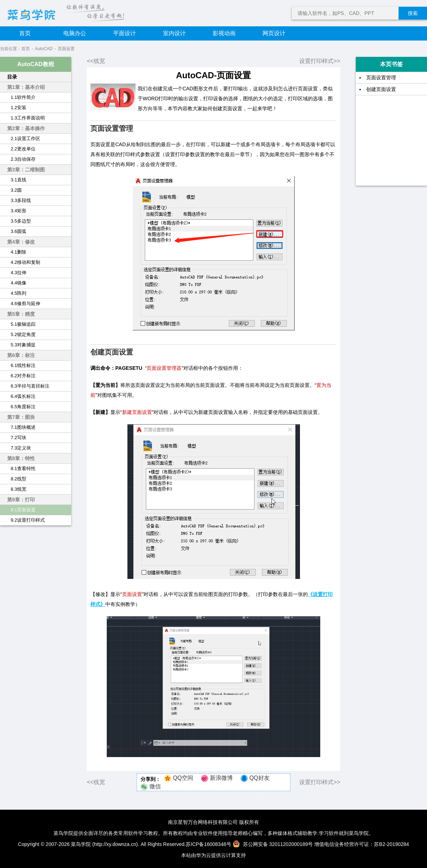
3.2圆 (16, 190)
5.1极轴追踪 (23, 324)
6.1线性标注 (23, 365)
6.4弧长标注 (23, 396)
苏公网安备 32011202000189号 (274, 844)
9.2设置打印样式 (28, 520)
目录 (12, 77)
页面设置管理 (381, 78)
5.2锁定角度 (23, 334)
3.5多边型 (21, 221)
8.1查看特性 (23, 468)
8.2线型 (19, 479)
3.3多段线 (21, 200)
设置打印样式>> (320, 61)
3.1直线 (19, 180)
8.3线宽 (19, 489)
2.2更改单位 (23, 149)
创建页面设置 (381, 89)
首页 (25, 33)
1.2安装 (19, 108)
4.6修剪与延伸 (25, 303)
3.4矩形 (19, 211)
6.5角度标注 (23, 407)
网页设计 (274, 33)
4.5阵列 (19, 293)
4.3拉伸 (19, 273)
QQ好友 (260, 778)
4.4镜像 (19, 283)
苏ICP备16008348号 (209, 844)
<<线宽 (96, 61)
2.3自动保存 (23, 159)
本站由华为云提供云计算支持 (213, 855)
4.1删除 (19, 252)
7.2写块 (19, 438)
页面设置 (66, 49)
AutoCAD (44, 49)
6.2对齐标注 (23, 376)
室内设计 (174, 33)
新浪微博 (221, 778)
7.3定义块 (21, 448)
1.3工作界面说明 (28, 118)
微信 (155, 786)
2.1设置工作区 (25, 139)
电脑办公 (75, 33)
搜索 (413, 13)
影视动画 (224, 33)
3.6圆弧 (19, 231)
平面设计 (125, 33)
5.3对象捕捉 (23, 345)
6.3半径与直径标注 (30, 386)
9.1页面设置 (23, 510)
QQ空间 (183, 778)
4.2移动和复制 (25, 262)
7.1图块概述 (23, 427)
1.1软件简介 (23, 97)
